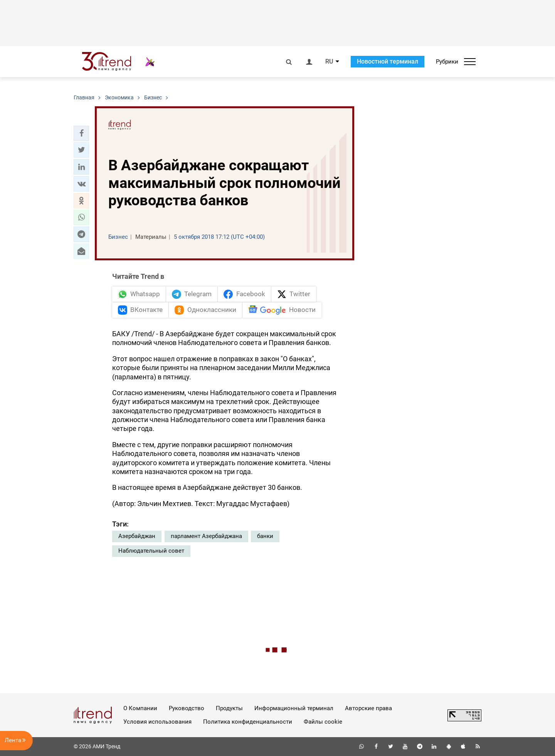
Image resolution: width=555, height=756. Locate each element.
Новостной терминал (388, 61)
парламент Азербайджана (206, 536)
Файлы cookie (323, 722)
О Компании (140, 708)
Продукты (229, 708)
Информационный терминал (294, 708)
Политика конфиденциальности (248, 722)
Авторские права (368, 708)
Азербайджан (137, 536)
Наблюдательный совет (151, 551)
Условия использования (157, 722)
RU (329, 62)
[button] (81, 133)
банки (265, 536)
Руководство (187, 708)
